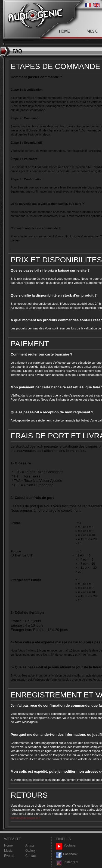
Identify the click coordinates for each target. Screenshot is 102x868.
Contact (31, 856)
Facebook (67, 854)
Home (8, 845)
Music (8, 851)
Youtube (66, 846)
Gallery (30, 851)
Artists (30, 845)
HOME (64, 31)
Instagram (67, 862)
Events (9, 856)
